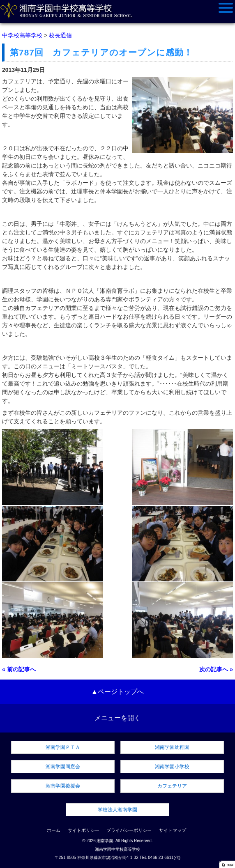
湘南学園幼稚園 (172, 747)
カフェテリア (172, 786)
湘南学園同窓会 (63, 767)
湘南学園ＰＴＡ (63, 747)
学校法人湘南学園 (117, 810)
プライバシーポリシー (129, 830)
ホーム (54, 830)
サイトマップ (173, 830)
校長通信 (60, 35)
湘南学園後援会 (63, 786)
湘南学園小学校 (172, 767)
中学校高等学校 (22, 35)
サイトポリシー (84, 830)
